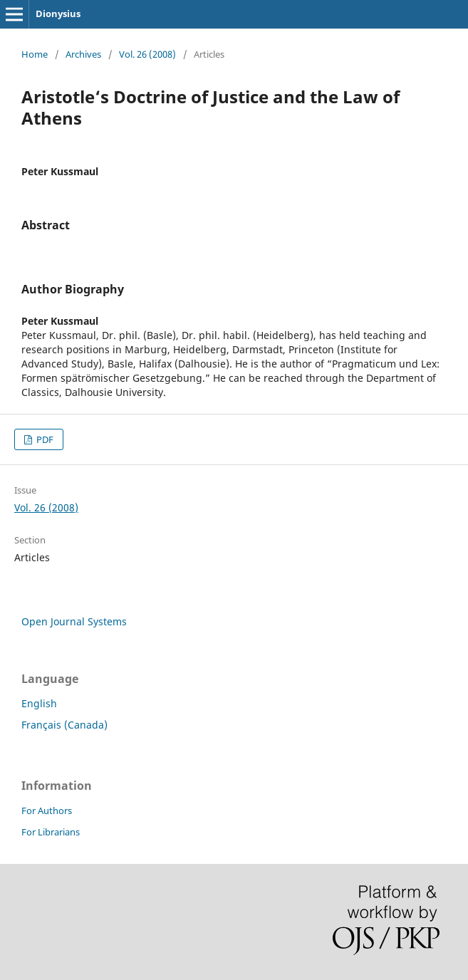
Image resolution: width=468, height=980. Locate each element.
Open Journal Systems (74, 621)
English (39, 703)
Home (35, 54)
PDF (44, 439)
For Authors (47, 810)
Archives (83, 54)
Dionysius (58, 14)
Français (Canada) (64, 725)
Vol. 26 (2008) (147, 54)
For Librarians (51, 832)
